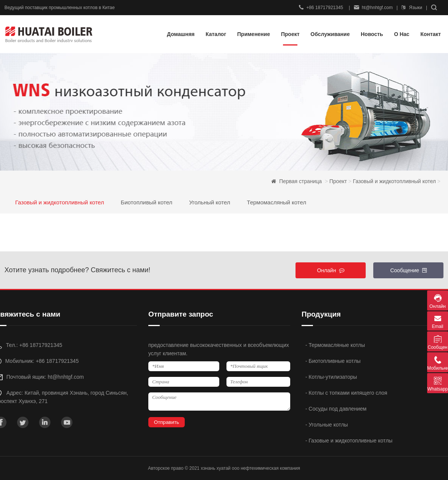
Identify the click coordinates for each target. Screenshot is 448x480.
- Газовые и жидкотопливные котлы (349, 441)
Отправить (167, 422)
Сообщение (409, 270)
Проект (338, 181)
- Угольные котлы (327, 425)
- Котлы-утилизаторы (331, 377)
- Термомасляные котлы (335, 345)
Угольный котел (209, 202)
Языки (412, 8)
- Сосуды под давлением (336, 409)
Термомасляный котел (277, 202)
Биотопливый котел (146, 202)
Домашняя (181, 34)
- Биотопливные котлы (333, 361)
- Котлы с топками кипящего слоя (346, 393)
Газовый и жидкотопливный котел (394, 181)
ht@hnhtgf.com (373, 8)
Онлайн (331, 270)
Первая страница (301, 181)
